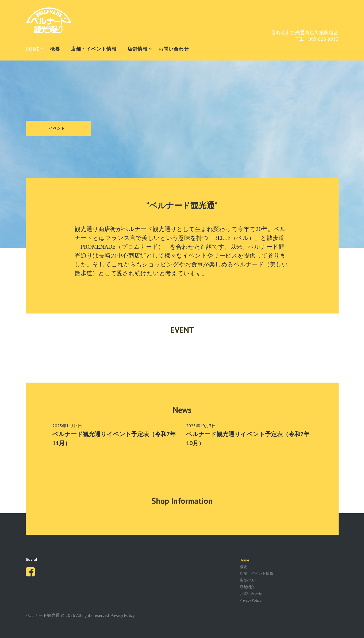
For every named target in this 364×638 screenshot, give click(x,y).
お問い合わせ (174, 49)
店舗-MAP (248, 580)
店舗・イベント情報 (94, 49)
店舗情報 (137, 49)
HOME (32, 49)
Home (244, 560)
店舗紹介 (247, 587)
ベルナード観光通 (43, 615)
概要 (55, 49)
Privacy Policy (250, 600)
